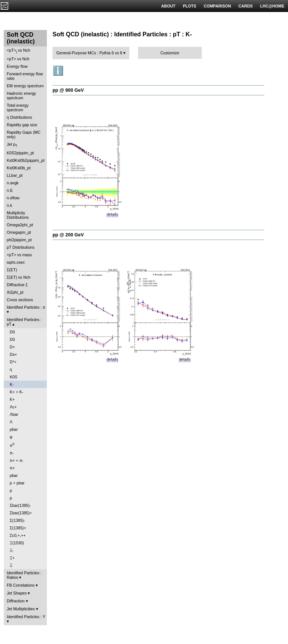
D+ (12, 347)
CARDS (246, 6)
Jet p (12, 145)
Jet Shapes (17, 593)
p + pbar (17, 483)
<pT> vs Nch (18, 51)
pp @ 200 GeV (68, 235)
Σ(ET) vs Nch (19, 277)
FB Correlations (21, 585)
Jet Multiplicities (21, 609)
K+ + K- (16, 392)
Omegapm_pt (19, 232)
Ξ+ (12, 558)
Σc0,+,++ (18, 535)
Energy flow (17, 66)
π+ (12, 468)
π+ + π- (17, 460)
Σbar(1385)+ (21, 513)
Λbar (14, 414)
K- (12, 384)
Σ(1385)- (17, 520)
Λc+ (13, 407)
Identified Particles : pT (24, 322)
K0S (13, 377)
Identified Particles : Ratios (24, 575)
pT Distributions (21, 247)
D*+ (13, 362)
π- (12, 453)
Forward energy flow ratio (25, 76)
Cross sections (20, 300)
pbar (14, 429)
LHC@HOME (272, 6)
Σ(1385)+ (18, 528)
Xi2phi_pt (15, 292)
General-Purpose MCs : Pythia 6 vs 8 (89, 53)
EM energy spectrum (25, 86)
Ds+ (13, 354)
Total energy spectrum (18, 108)
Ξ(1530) (17, 543)
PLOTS (190, 6)
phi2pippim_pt (19, 240)
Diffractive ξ (17, 285)
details (112, 214)
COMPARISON (217, 6)
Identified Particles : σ (26, 307)
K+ (12, 399)
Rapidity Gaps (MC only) (24, 134)
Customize (170, 53)
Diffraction (16, 601)
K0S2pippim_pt (20, 153)
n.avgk (13, 183)
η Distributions (19, 117)
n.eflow (13, 198)
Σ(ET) (12, 270)
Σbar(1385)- (20, 505)
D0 (12, 332)
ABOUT (168, 6)
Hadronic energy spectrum (21, 96)
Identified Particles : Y (26, 617)
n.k (9, 205)
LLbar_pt (15, 175)
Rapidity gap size (22, 125)
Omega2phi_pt (20, 225)
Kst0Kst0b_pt (19, 168)
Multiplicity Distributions (18, 215)
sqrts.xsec (16, 262)
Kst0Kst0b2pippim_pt (26, 160)
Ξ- (12, 550)
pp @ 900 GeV (68, 90)
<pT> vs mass (19, 255)
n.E (10, 190)
